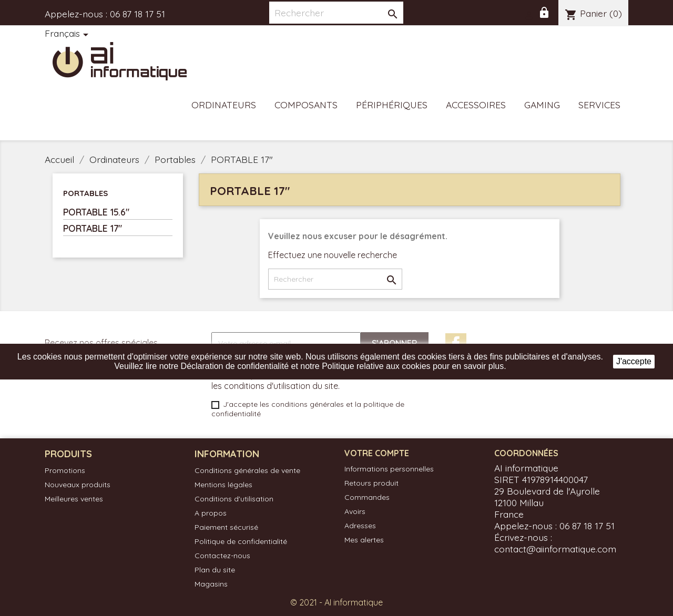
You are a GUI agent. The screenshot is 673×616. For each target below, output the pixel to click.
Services (599, 105)
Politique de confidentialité (241, 541)
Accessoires (476, 105)
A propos (211, 513)
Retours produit (371, 483)
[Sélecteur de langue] (68, 34)
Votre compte (377, 453)
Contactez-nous (222, 556)
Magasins (211, 584)
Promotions (65, 470)
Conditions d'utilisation (234, 499)
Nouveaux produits (78, 485)
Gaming (542, 105)
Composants (306, 105)
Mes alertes (364, 540)
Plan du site (215, 570)
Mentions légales (223, 485)
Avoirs (355, 511)
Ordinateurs (224, 105)
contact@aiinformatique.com (555, 549)
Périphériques (392, 105)
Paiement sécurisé (226, 527)
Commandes (367, 497)
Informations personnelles (389, 469)
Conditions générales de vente (247, 470)
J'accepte (634, 361)
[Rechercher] (336, 13)
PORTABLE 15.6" (96, 212)
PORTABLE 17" (93, 228)
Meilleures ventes (74, 499)
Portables (85, 193)
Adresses (360, 526)
